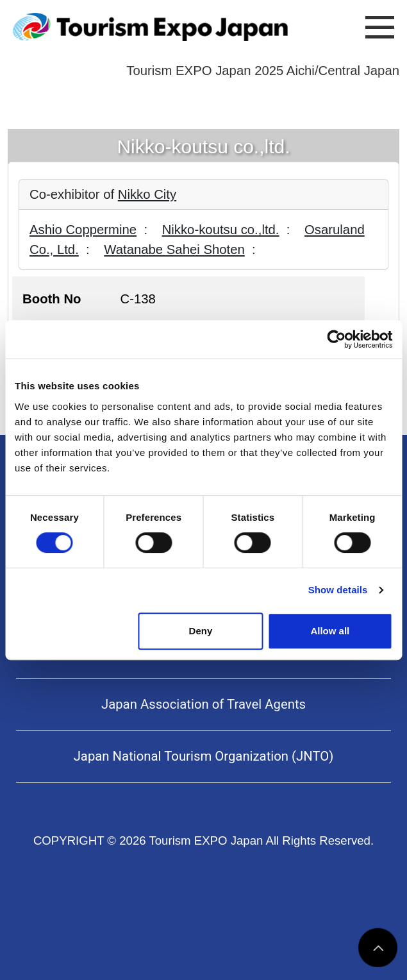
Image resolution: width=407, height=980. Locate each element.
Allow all (330, 631)
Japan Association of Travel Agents (203, 704)
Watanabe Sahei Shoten (174, 249)
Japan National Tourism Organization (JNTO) (204, 756)
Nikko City (147, 194)
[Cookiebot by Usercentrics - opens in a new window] (336, 339)
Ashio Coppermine (83, 230)
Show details (338, 590)
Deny (201, 631)
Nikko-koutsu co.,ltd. (221, 230)
